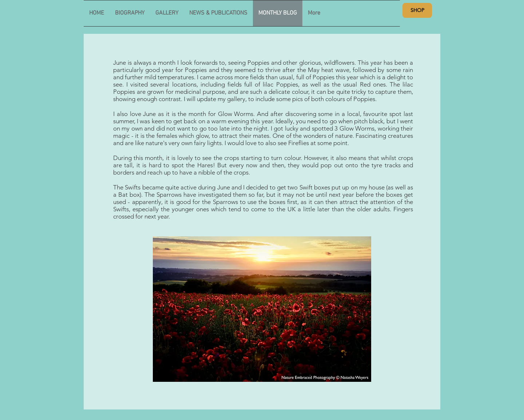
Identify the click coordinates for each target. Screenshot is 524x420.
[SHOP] (417, 10)
